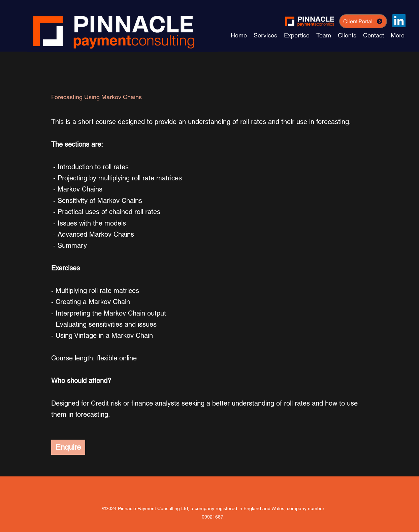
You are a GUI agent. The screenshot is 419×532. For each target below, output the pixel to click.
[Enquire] (68, 447)
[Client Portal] (363, 21)
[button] (297, 35)
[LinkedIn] (399, 21)
